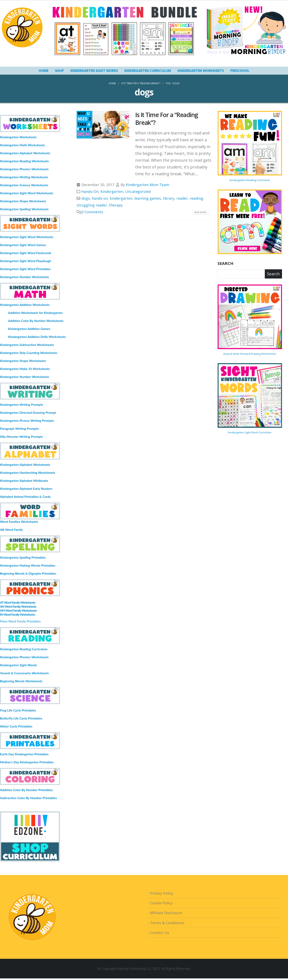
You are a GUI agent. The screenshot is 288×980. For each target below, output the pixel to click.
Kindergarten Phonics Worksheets (24, 169)
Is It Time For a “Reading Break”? (167, 119)
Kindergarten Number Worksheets (24, 277)
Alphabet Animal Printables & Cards (25, 497)
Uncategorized (138, 191)
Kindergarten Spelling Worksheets (24, 209)
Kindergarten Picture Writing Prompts (27, 420)
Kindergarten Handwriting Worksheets (28, 472)
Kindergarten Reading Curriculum (250, 180)
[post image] (103, 125)
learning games (148, 198)
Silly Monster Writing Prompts (21, 436)
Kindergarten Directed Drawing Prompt (28, 412)
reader (182, 198)
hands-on (100, 198)
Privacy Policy (162, 893)
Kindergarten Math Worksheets (22, 145)
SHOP (59, 71)
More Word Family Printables (20, 621)
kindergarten (121, 198)
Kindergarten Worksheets (201, 71)
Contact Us (160, 933)
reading (196, 198)
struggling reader (92, 205)
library (169, 198)
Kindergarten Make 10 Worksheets (25, 369)
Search (225, 263)
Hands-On (90, 191)
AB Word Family (11, 530)
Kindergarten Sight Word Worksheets (27, 193)
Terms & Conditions (167, 923)
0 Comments (92, 212)
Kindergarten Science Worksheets (24, 185)
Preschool (240, 71)
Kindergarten (112, 191)
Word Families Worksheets (19, 522)
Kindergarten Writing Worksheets (24, 177)
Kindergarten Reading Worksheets (24, 161)
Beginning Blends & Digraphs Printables (28, 573)
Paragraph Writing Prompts (19, 428)
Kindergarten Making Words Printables (28, 565)
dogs (86, 198)
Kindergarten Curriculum (148, 71)
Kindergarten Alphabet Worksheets (25, 153)
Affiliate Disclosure (166, 913)
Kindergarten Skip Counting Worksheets (29, 353)
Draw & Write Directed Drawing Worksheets (250, 354)
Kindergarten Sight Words (94, 71)
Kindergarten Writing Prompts (21, 404)
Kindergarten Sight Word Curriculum (250, 432)
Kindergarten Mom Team (147, 185)
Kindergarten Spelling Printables (23, 557)
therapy (116, 205)
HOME (44, 71)
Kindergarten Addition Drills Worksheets (37, 337)
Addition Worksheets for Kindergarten (35, 313)
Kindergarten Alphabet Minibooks (24, 480)
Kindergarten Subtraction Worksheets (27, 345)
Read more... (201, 212)
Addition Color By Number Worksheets (36, 321)
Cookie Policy (161, 903)
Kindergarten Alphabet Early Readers (26, 488)
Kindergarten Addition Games (29, 329)
